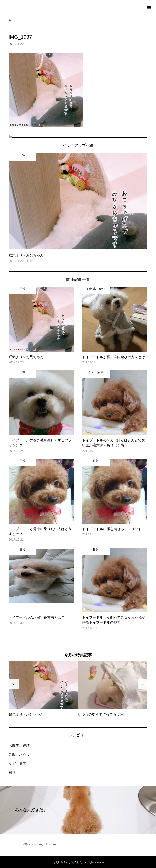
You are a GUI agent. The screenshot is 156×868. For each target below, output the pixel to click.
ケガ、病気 (17, 764)
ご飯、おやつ (19, 754)
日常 (12, 773)
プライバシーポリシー (39, 845)
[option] (43, 689)
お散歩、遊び (19, 745)
